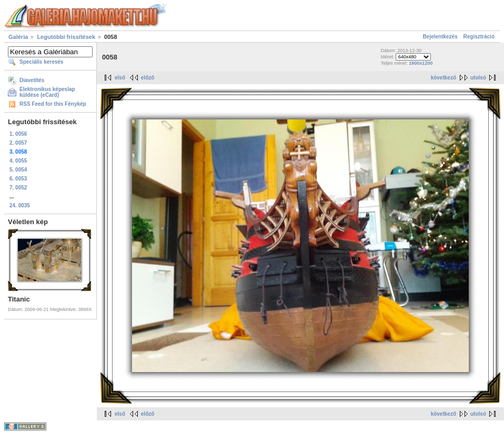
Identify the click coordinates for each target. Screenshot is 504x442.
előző (148, 78)
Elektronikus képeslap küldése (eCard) (47, 92)
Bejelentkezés (440, 37)
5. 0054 (18, 170)
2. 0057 (18, 143)
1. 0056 (18, 134)
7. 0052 (18, 188)
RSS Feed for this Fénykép (53, 104)
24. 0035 (20, 205)
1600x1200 (421, 63)
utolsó (478, 78)
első (120, 78)
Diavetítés (32, 80)
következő (443, 78)
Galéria (18, 37)
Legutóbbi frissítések (66, 37)
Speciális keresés (41, 62)
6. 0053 (18, 179)
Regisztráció (479, 37)
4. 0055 (18, 161)
